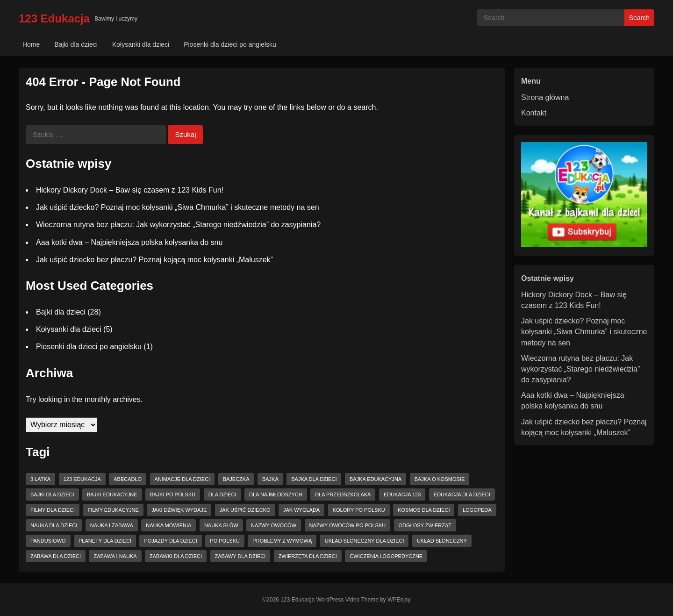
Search (639, 18)
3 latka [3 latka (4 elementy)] (40, 479)
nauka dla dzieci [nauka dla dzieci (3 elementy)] (54, 525)
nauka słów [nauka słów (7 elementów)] (221, 525)
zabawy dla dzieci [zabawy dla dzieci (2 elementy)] (240, 556)
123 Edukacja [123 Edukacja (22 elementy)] (82, 479)
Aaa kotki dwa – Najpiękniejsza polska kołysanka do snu (129, 242)
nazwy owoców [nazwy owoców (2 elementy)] (274, 525)
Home (31, 44)
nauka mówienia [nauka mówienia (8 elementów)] (168, 525)
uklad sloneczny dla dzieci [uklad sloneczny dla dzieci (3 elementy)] (365, 541)
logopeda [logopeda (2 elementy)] (477, 510)
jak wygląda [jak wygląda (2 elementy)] (301, 510)
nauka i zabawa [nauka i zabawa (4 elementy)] (112, 525)
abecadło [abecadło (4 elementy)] (128, 479)
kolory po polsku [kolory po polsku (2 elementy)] (359, 510)
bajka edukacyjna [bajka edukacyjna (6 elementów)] (376, 479)
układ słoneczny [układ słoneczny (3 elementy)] (442, 541)
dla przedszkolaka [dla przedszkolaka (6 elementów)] (343, 494)
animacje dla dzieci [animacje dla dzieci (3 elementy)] (183, 479)
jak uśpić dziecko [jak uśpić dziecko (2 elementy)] (245, 510)
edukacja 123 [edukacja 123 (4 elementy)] (402, 494)
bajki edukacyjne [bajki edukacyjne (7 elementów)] (112, 494)
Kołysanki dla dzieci (141, 44)
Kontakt (534, 113)
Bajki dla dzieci (76, 44)
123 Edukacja (54, 18)
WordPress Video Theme (347, 600)
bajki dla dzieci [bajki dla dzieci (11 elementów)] (52, 494)
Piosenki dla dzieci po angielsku (230, 44)
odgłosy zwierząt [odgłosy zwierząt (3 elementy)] (425, 525)
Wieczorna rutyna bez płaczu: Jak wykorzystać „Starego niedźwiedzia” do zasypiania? (178, 225)
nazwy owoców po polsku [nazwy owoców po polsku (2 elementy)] (348, 525)
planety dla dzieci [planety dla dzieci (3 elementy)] (105, 541)
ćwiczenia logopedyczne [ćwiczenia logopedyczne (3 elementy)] (386, 556)
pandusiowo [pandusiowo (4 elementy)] (48, 541)
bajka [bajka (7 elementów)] (270, 479)
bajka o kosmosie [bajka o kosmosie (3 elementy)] (440, 479)
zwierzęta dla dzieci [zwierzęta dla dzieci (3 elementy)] (308, 556)
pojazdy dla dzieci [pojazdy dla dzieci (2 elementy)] (171, 541)
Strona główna (545, 97)
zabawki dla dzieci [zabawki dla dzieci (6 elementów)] (176, 556)
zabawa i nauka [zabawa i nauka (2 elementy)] (115, 556)
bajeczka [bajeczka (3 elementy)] (236, 479)
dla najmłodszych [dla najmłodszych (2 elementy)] (276, 494)
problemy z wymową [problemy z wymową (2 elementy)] (282, 541)
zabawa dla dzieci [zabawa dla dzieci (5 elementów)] (56, 556)
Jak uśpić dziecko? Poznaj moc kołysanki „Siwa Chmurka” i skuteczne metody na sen (178, 207)
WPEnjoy (399, 600)
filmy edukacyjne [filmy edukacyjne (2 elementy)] (113, 510)
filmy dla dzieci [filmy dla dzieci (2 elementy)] (53, 510)
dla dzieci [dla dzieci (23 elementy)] (222, 494)
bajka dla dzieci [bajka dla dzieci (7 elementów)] (314, 479)
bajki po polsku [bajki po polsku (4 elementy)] (173, 494)
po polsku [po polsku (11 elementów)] (225, 541)
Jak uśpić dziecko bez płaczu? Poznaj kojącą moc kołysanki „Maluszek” (154, 260)
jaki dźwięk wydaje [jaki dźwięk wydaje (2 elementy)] (179, 510)
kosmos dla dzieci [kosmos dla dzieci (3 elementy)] (424, 510)
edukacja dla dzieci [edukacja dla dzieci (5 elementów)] (462, 494)
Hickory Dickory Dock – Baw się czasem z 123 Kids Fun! (130, 190)
